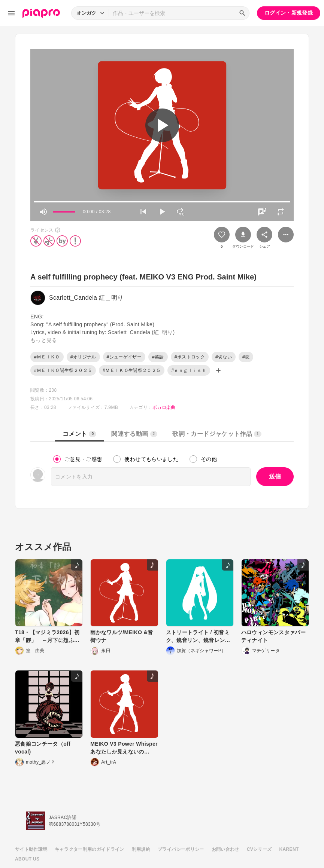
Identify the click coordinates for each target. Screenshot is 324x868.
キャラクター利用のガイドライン (89, 849)
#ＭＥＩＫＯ (47, 357)
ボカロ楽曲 (164, 407)
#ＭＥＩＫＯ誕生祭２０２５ (63, 370)
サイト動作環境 (31, 849)
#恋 (246, 357)
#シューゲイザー (124, 357)
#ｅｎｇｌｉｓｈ (189, 370)
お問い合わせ (225, 849)
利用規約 (141, 849)
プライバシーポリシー (181, 849)
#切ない (224, 357)
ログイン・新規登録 (289, 13)
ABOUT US (27, 859)
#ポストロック (190, 357)
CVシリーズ (259, 849)
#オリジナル (83, 357)
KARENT (289, 849)
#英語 (158, 357)
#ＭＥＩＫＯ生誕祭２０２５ (132, 370)
